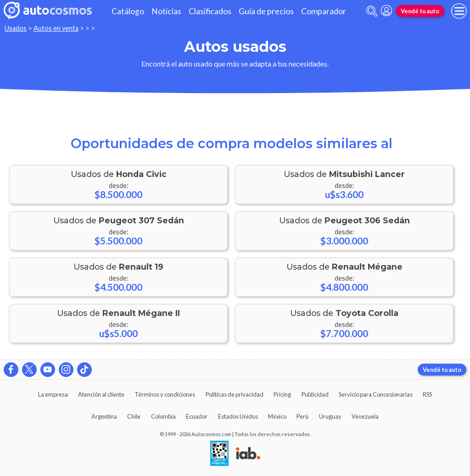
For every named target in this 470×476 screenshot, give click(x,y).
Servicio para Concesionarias (376, 394)
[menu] (459, 11)
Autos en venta (56, 28)
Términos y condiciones (165, 394)
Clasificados (210, 11)
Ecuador (197, 416)
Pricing (282, 394)
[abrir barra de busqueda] (372, 11)
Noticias (166, 11)
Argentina (104, 416)
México (277, 416)
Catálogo (128, 11)
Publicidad (315, 394)
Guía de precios (266, 11)
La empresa (53, 394)
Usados (16, 28)
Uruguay (330, 416)
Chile (134, 416)
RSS (427, 394)
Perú (302, 416)
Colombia (163, 416)
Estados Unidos (238, 416)
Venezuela (365, 416)
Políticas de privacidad (235, 394)
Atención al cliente (101, 394)
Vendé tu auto (420, 11)
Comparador (324, 11)
